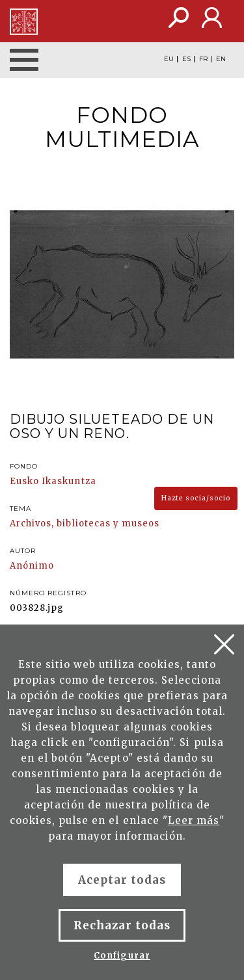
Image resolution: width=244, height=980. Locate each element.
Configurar (122, 956)
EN (221, 59)
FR (203, 59)
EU (169, 59)
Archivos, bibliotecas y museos (85, 523)
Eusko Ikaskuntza (53, 481)
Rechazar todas (122, 925)
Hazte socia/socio (196, 498)
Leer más (194, 820)
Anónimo (32, 566)
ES (186, 59)
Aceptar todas (122, 880)
